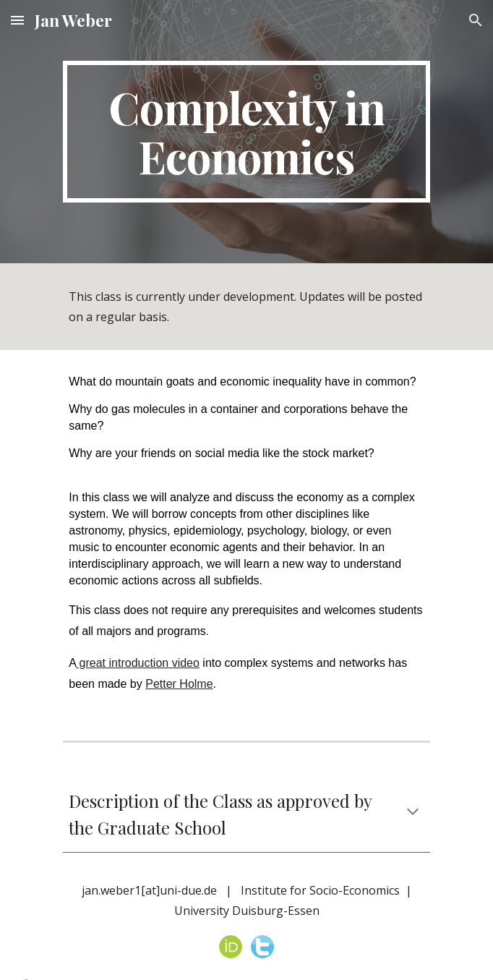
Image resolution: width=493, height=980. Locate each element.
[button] (17, 20)
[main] (246, 132)
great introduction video (138, 663)
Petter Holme (179, 684)
